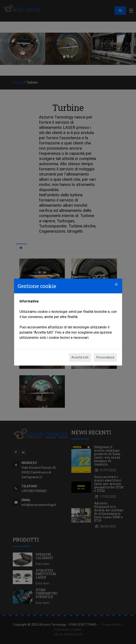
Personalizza (105, 357)
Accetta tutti (80, 357)
